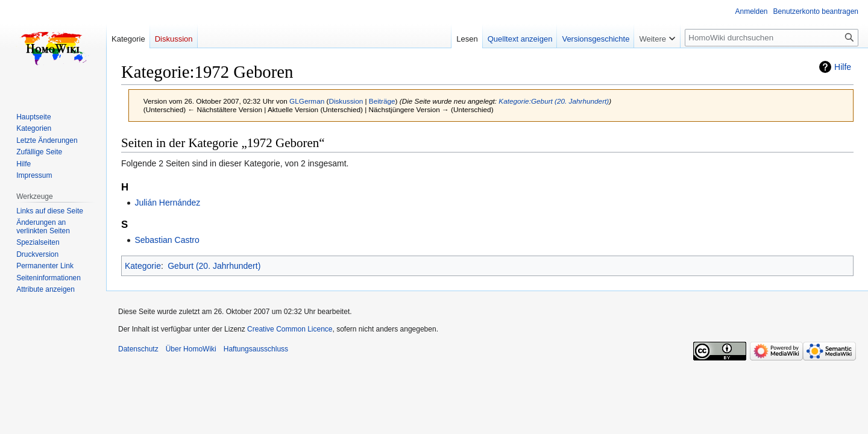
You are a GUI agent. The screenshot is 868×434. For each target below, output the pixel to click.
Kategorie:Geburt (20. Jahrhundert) (554, 101)
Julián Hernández (167, 203)
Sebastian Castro (167, 240)
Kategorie (143, 266)
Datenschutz (138, 349)
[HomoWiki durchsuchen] (772, 38)
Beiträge (382, 101)
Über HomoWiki (191, 349)
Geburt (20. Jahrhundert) (214, 266)
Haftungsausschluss (256, 349)
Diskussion (346, 101)
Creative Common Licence (290, 329)
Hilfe (843, 67)
